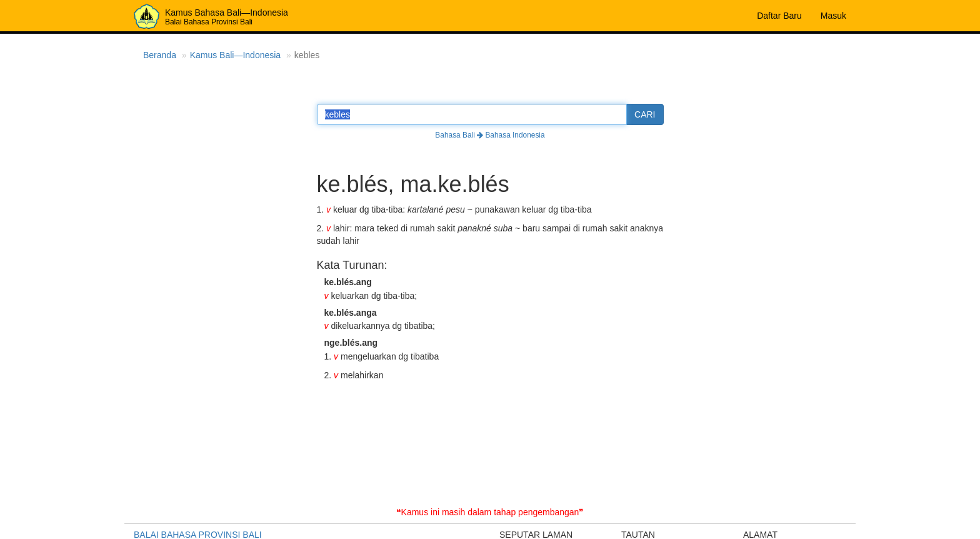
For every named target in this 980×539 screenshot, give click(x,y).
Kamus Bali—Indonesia (236, 55)
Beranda (160, 55)
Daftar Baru (779, 16)
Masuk (833, 16)
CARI (645, 114)
